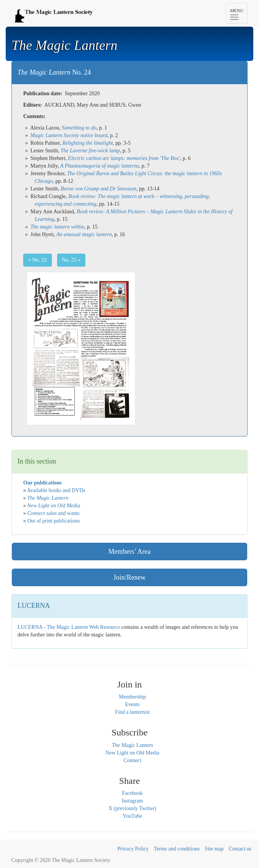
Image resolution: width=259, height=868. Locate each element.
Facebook (132, 793)
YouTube (132, 816)
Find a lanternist (132, 712)
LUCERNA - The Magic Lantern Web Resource (69, 627)
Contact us (240, 849)
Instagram (133, 801)
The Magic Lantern (132, 745)
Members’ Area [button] (129, 551)
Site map (214, 849)
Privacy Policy (133, 849)
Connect (132, 760)
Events (132, 704)
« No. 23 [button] (38, 260)
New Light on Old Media (133, 753)
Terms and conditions (177, 849)
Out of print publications (54, 521)
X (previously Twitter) (133, 808)
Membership (132, 697)
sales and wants (54, 513)
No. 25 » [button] (71, 260)
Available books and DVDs (56, 490)
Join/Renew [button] (130, 577)
